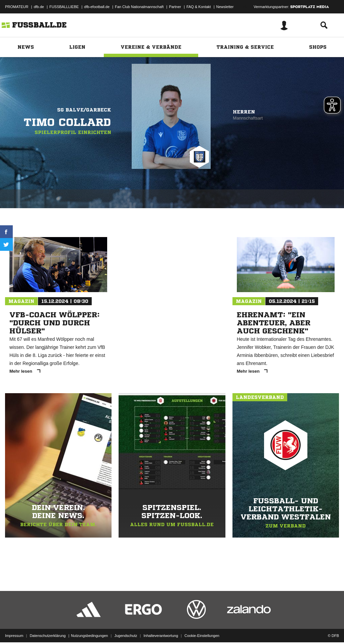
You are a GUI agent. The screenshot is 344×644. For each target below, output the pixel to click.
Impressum (14, 628)
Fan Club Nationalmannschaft (139, 7)
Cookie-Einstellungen (202, 628)
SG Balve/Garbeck (84, 110)
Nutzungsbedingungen (89, 628)
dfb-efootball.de (97, 7)
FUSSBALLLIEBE (64, 7)
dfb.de (39, 7)
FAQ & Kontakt (199, 7)
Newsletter (225, 7)
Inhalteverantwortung (161, 628)
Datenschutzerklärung (48, 628)
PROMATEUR (17, 7)
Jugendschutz (126, 628)
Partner (175, 7)
